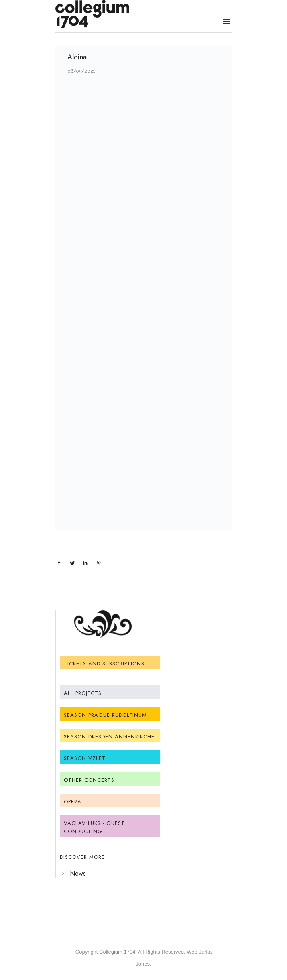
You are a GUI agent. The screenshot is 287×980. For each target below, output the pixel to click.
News (78, 873)
